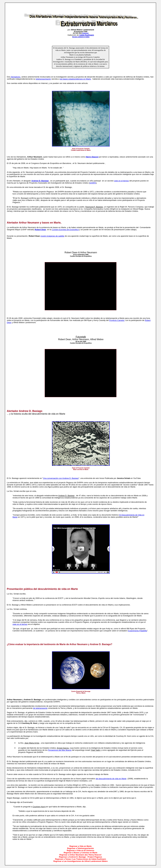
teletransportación (43, 79)
